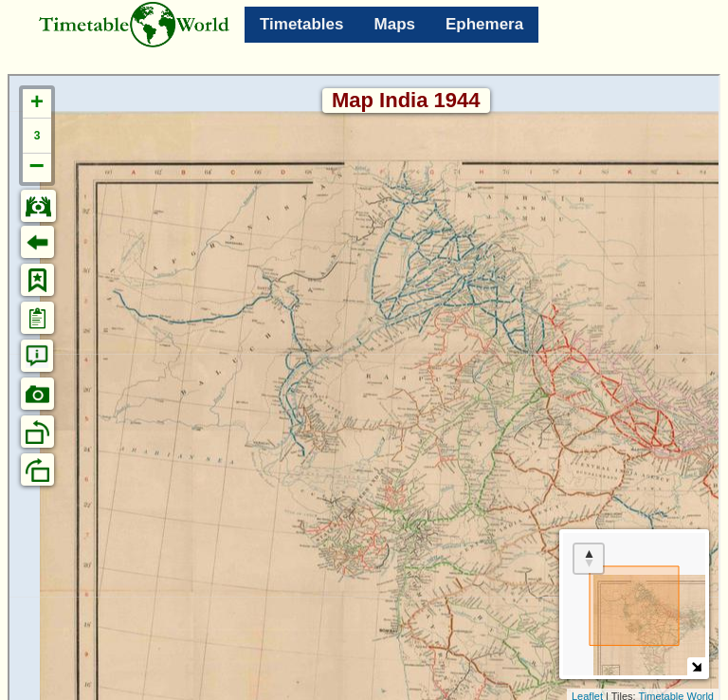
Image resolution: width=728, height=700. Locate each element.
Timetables (302, 24)
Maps (395, 24)
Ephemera (484, 24)
